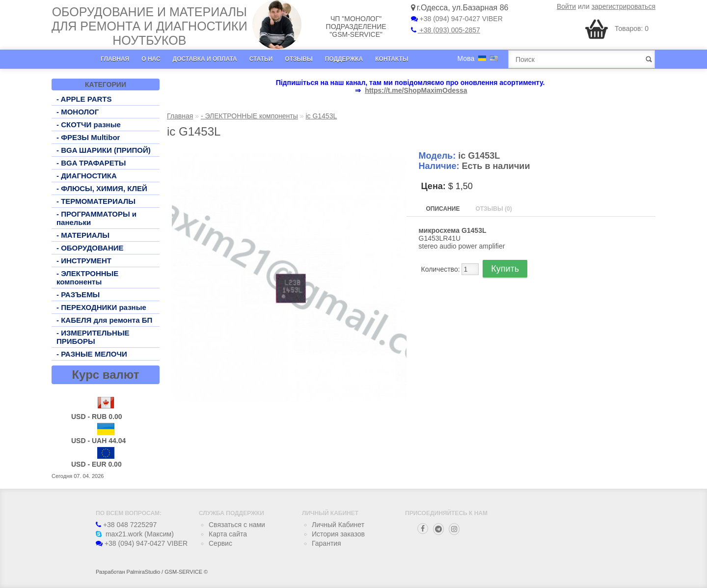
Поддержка (344, 59)
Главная (115, 59)
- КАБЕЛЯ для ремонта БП (104, 320)
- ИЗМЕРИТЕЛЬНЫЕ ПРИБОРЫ (93, 337)
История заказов (338, 534)
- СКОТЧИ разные (89, 125)
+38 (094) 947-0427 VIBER (457, 19)
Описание (443, 209)
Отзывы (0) (493, 209)
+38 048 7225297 (126, 525)
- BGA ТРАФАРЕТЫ (91, 163)
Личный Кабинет (338, 525)
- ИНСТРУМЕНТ (84, 261)
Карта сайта (228, 534)
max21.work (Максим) (135, 534)
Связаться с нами (237, 525)
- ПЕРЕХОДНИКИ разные (101, 307)
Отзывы (299, 59)
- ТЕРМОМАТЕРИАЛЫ (96, 201)
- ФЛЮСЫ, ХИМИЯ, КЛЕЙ (102, 188)
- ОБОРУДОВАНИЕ (90, 248)
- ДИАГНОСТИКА (87, 176)
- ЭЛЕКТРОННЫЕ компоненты (87, 278)
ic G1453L (321, 116)
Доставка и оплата (205, 59)
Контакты (392, 59)
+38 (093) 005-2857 (446, 30)
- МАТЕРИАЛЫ (83, 235)
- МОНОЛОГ (78, 112)
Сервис (220, 543)
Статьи (261, 59)
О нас (151, 59)
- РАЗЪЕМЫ (78, 294)
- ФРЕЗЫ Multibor (88, 137)
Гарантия (326, 543)
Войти (566, 6)
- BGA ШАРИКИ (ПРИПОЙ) (104, 150)
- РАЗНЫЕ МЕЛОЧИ (92, 354)
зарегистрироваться (624, 6)
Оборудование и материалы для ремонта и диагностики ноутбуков (150, 26)
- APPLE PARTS (84, 99)
